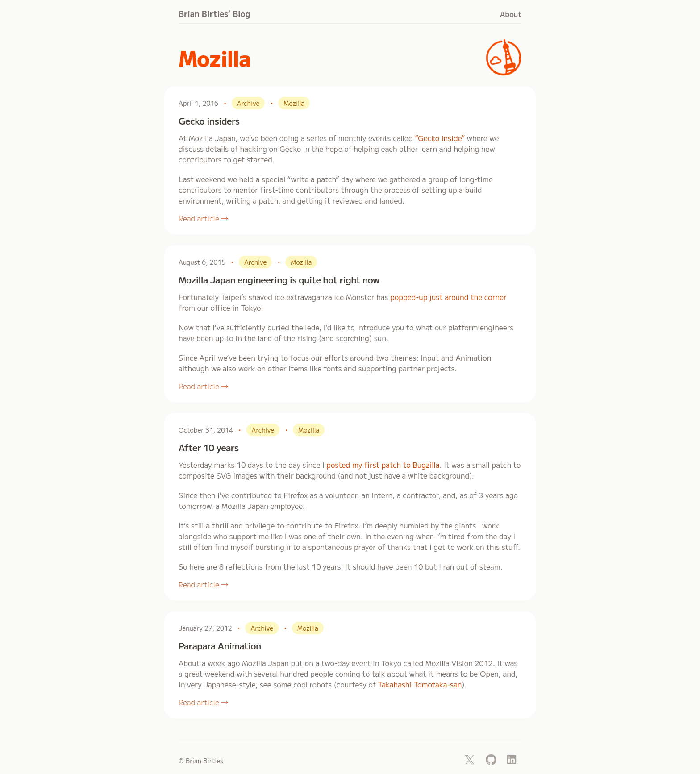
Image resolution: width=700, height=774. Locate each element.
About (511, 14)
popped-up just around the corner (448, 297)
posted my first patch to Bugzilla (383, 465)
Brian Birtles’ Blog (215, 13)
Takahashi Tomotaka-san (420, 684)
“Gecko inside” (440, 138)
